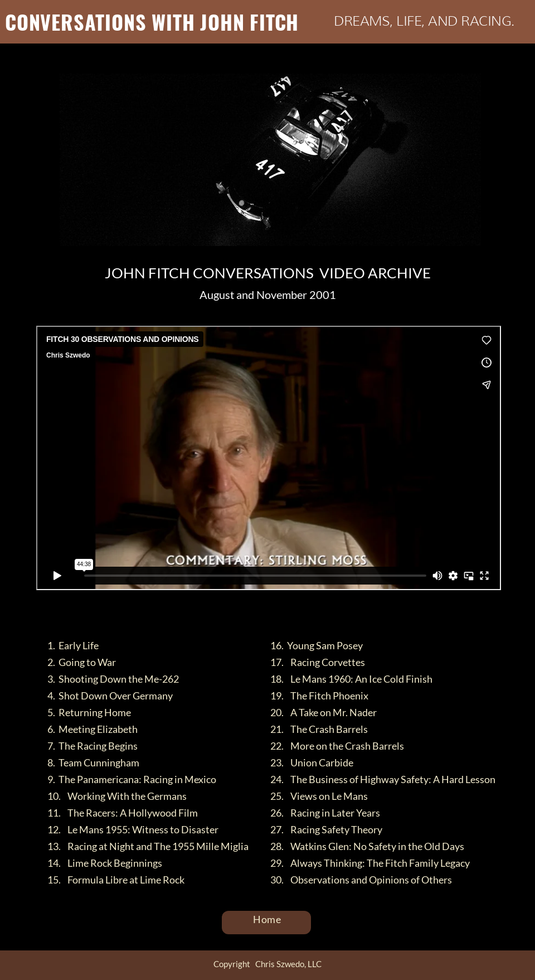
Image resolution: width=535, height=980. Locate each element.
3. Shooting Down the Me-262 (113, 679)
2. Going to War (82, 662)
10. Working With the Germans (117, 796)
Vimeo (300, 599)
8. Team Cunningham (93, 762)
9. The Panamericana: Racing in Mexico (132, 779)
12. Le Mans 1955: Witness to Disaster (133, 829)
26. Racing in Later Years (325, 813)
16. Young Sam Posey (317, 645)
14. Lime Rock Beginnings (105, 863)
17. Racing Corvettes (318, 662)
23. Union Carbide (312, 762)
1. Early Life (73, 645)
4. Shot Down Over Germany (110, 696)
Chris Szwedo (249, 599)
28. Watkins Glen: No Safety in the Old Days (367, 846)
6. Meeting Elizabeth (93, 729)
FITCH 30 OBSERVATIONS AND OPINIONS (119, 599)
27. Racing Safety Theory (326, 829)
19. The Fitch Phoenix (319, 696)
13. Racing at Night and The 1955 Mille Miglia (148, 846)
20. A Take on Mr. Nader (324, 712)
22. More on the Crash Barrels (337, 746)
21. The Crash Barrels (319, 729)
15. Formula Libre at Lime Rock (116, 880)
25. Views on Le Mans (319, 796)
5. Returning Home (89, 712)
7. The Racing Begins (93, 746)
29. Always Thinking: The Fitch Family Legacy (370, 863)
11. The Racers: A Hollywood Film (123, 813)
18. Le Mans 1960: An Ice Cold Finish (351, 679)
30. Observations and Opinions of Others (361, 880)
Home (267, 919)
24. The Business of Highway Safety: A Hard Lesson (383, 779)
